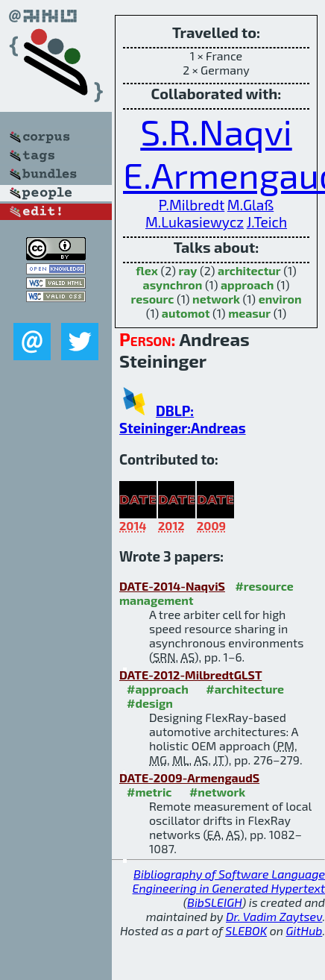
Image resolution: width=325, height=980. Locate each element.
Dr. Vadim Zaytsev (274, 916)
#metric (149, 792)
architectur (249, 270)
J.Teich (267, 222)
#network (217, 792)
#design (150, 703)
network (216, 299)
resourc (152, 299)
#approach (158, 689)
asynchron (173, 285)
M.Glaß (250, 205)
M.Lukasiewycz (195, 222)
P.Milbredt (192, 205)
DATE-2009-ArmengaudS (189, 778)
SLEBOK (246, 930)
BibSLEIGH (214, 902)
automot (186, 313)
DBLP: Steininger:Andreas (183, 419)
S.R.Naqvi (216, 131)
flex (147, 270)
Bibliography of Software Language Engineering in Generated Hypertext (229, 881)
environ (280, 299)
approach (247, 285)
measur (249, 313)
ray (188, 270)
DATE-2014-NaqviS (172, 586)
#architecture (245, 689)
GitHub (305, 930)
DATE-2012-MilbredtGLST (190, 675)
